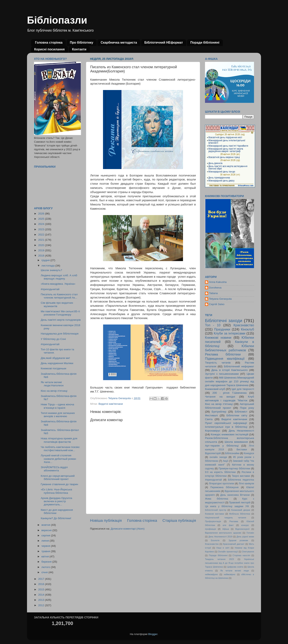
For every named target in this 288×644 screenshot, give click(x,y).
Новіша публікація (106, 520)
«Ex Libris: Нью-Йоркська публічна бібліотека (56, 491)
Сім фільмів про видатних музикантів (57, 304)
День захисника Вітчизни (235, 495)
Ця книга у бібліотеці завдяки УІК (227, 506)
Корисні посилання (49, 49)
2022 (42, 235)
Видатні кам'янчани (111, 404)
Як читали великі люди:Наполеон (52, 384)
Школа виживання (236, 442)
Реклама (234, 521)
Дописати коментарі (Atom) (127, 529)
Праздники (222, 329)
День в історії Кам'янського (229, 370)
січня (45, 572)
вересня (47, 530)
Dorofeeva (215, 288)
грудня (46, 260)
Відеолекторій (213, 453)
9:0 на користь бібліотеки (220, 472)
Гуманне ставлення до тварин (59, 484)
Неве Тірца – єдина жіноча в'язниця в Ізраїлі (57, 406)
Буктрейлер (219, 412)
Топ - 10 (213, 325)
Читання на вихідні (220, 397)
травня (46, 551)
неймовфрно (211, 574)
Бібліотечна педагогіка (241, 480)
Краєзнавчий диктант (234, 544)
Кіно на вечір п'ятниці (54, 391)
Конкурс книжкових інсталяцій (230, 434)
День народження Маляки (57, 363)
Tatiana (213, 293)
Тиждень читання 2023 (219, 559)
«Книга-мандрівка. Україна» (58, 284)
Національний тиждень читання (225, 518)
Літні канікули (246, 484)
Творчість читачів (218, 363)
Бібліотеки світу (237, 415)
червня (46, 546)
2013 (42, 600)
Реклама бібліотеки (223, 354)
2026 (42, 214)
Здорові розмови (238, 540)
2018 (42, 256)
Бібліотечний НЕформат (164, 43)
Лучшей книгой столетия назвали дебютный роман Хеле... (58, 459)
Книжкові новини (218, 338)
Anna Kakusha (218, 282)
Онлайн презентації (228, 552)
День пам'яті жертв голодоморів (61, 320)
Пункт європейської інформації (226, 423)
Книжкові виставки (214, 514)
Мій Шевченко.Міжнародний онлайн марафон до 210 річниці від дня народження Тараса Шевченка (229, 381)
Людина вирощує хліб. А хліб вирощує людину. (59, 277)
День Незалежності (241, 431)
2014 (42, 595)
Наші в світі (223, 548)
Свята (209, 419)
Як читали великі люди (235, 571)
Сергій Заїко (217, 304)
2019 (42, 250)
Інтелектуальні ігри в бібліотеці (226, 427)
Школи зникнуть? (51, 270)
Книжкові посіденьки (53, 368)
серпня (46, 535)
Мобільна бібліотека (240, 514)
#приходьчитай (50, 289)
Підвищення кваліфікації (225, 359)
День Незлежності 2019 (220, 537)
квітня (45, 556)
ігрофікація (210, 529)
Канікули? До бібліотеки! (56, 518)
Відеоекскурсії (242, 529)
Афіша (226, 529)
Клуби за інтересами (230, 333)
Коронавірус (213, 431)
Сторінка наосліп (241, 555)
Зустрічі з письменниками (222, 374)
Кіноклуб (247, 329)
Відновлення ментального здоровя (223, 533)
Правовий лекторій (240, 503)
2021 (42, 240)
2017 (42, 579)
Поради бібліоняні (205, 43)
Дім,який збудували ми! (55, 358)
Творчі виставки (241, 476)
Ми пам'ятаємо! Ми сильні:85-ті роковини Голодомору (60, 313)
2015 (42, 589)
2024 (42, 224)
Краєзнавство (244, 325)
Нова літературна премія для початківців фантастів (59, 440)
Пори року (247, 408)
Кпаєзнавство (212, 544)
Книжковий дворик (241, 510)
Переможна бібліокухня (224, 487)
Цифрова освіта (235, 567)
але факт (228, 525)
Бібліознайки (232, 453)
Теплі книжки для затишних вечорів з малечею (58, 415)
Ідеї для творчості (243, 389)
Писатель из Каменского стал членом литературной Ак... (59, 296)
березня (47, 562)
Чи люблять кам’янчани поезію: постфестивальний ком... (60, 449)
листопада (48, 266)
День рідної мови (245, 537)
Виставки (242, 450)
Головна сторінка (49, 43)
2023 (42, 229)
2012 (42, 605)
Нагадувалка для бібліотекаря (60, 334)
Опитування (248, 552)
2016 (42, 584)
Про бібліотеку (81, 43)
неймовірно (230, 574)
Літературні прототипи (221, 484)
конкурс (245, 525)
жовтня (46, 525)
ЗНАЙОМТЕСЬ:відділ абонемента (54, 469)
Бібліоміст (241, 412)
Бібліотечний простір (216, 510)
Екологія (215, 540)
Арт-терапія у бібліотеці (222, 446)
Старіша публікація (179, 520)
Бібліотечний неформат (239, 366)
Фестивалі (211, 415)
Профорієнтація (213, 521)
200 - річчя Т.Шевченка (229, 393)
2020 (42, 245)
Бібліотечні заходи (224, 321)
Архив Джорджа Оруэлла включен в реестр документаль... (56, 501)
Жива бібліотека (217, 499)
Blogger (153, 634)
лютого (46, 567)
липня (45, 541)
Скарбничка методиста (119, 43)
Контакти (79, 49)
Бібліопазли (57, 20)
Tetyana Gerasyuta (220, 299)
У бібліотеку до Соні (53, 339)
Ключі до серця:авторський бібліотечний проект (58, 477)
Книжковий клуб (215, 389)
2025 (42, 219)
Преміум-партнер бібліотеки (234, 469)
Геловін (250, 533)
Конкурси (249, 453)
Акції (225, 461)
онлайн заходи (218, 457)
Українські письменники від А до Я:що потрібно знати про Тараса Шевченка (229, 563)
